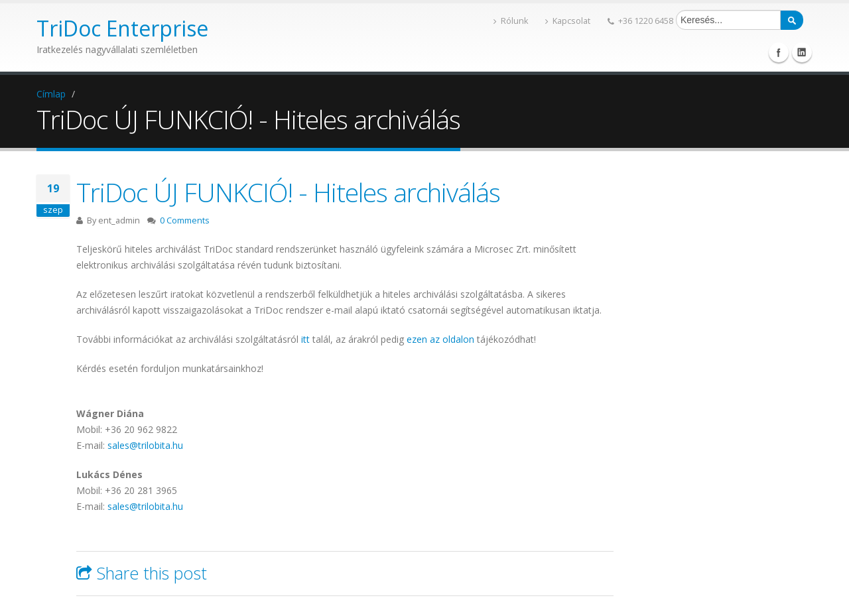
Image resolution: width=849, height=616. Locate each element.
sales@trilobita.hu (145, 445)
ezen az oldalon (440, 339)
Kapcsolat (568, 21)
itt (304, 339)
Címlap (51, 94)
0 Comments (185, 220)
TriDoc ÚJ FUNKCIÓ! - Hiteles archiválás (288, 192)
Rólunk (511, 21)
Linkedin (802, 52)
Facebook (779, 52)
